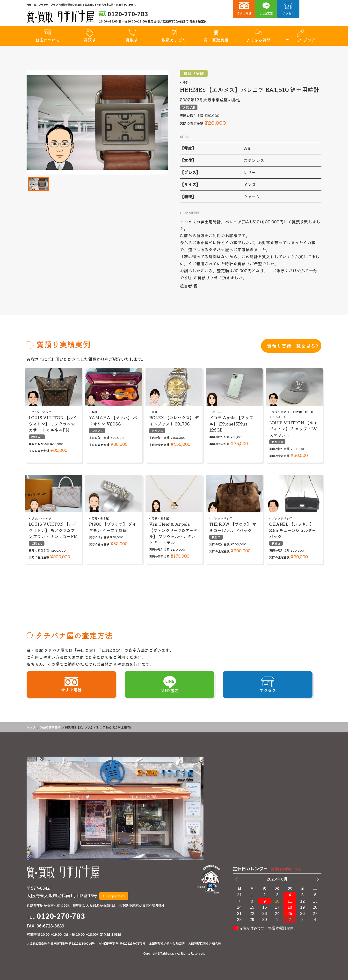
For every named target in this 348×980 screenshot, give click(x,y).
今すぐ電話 (244, 13)
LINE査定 (266, 13)
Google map (114, 896)
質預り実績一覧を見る (291, 346)
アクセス (288, 13)
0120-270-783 (61, 916)
